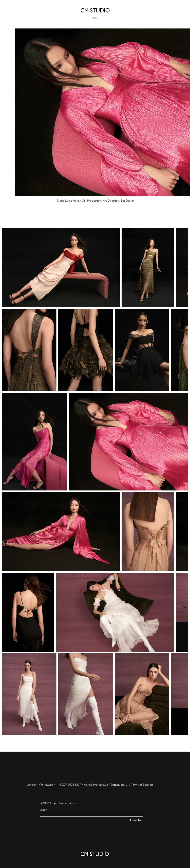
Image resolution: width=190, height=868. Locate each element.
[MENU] (95, 18)
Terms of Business (142, 785)
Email (43, 810)
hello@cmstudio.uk (96, 785)
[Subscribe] (149, 821)
